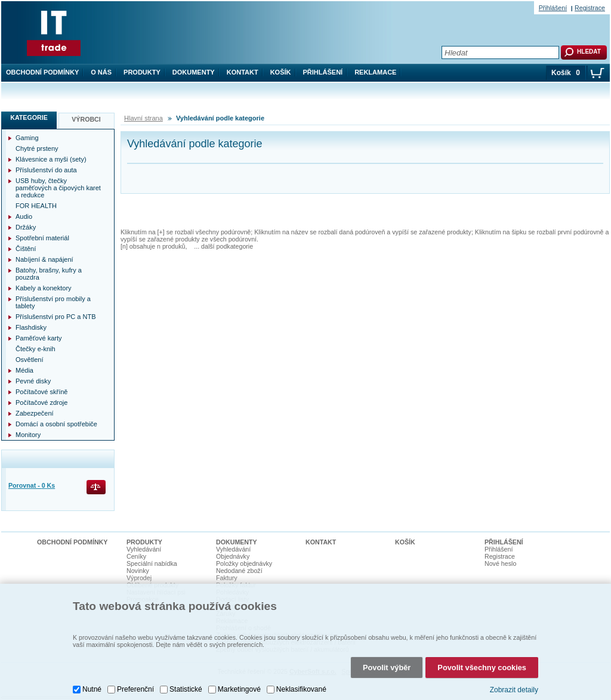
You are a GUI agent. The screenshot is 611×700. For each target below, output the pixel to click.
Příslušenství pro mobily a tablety (53, 302)
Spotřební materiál (42, 238)
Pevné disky (33, 381)
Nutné (92, 689)
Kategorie (29, 117)
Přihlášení (323, 72)
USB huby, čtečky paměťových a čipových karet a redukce (58, 188)
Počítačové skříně (41, 392)
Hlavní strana (144, 118)
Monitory (28, 435)
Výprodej (139, 578)
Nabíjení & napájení (44, 259)
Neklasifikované (301, 689)
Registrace (590, 8)
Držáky (26, 227)
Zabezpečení (35, 413)
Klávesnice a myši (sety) (51, 159)
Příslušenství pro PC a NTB (56, 317)
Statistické (186, 689)
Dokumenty (194, 72)
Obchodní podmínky (42, 72)
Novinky (138, 571)
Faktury (227, 578)
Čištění (26, 249)
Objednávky (233, 556)
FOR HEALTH (36, 206)
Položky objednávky (244, 563)
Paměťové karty (39, 338)
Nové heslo (500, 563)
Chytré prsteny (37, 148)
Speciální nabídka (152, 563)
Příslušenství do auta (46, 170)
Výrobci (86, 119)
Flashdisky (31, 327)
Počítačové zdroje (41, 402)
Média (24, 370)
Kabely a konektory (44, 288)
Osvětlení (29, 360)
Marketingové (239, 689)
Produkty (142, 72)
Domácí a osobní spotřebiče (56, 424)
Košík (281, 72)
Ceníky (136, 556)
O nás (101, 72)
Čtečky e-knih (36, 349)
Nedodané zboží (239, 571)
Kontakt (243, 72)
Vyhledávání (144, 549)
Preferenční (135, 689)
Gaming (27, 138)
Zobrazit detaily (514, 690)
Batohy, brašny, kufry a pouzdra (49, 274)
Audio (24, 216)
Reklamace (375, 72)
